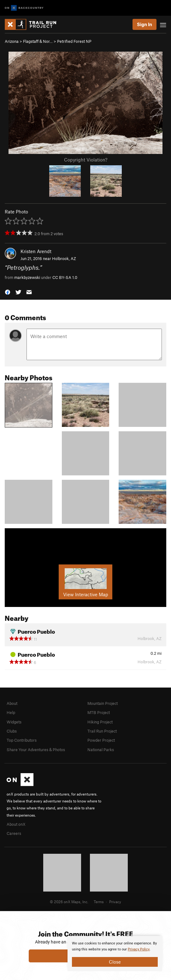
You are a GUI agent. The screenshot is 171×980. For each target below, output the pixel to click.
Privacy (115, 902)
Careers (14, 833)
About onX (16, 824)
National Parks (101, 750)
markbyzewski (27, 277)
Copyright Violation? (86, 160)
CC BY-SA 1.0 (65, 277)
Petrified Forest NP (74, 41)
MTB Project (99, 712)
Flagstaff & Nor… (38, 41)
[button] (8, 292)
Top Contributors (22, 740)
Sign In (144, 24)
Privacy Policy (139, 949)
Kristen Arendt (36, 251)
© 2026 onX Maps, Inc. (69, 902)
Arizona (12, 41)
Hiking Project (100, 722)
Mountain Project (103, 703)
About (12, 703)
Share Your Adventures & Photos (36, 750)
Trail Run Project (102, 731)
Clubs (12, 731)
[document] (115, 954)
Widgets (14, 722)
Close (115, 962)
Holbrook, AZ (64, 258)
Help (11, 712)
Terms (99, 902)
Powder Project (101, 740)
